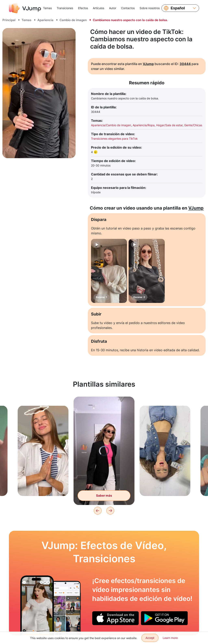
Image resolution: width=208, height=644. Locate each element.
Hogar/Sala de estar (169, 125)
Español (178, 8)
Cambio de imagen (73, 20)
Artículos (99, 8)
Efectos (83, 8)
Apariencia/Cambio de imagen (111, 125)
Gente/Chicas (193, 125)
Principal (9, 20)
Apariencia (45, 20)
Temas (47, 8)
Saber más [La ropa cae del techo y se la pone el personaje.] (104, 496)
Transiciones (65, 8)
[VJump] (25, 8)
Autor (113, 8)
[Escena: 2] (147, 271)
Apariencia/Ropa (144, 125)
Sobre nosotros (150, 8)
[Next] (110, 511)
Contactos (128, 8)
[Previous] (98, 511)
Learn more (170, 638)
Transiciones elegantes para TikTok (114, 139)
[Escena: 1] (109, 271)
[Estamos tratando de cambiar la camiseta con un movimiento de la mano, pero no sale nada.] (37, 605)
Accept (150, 638)
